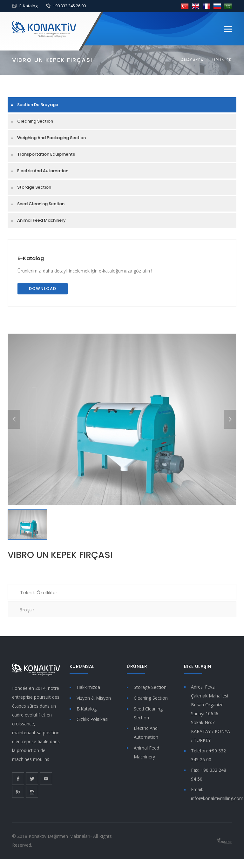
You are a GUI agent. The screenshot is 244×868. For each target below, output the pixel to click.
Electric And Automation (43, 171)
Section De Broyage (38, 105)
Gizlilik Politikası (92, 719)
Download (43, 289)
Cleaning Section (35, 121)
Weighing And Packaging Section (51, 138)
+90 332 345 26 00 (69, 6)
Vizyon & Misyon (94, 698)
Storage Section (34, 187)
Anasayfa (192, 60)
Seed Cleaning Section (41, 204)
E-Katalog (28, 6)
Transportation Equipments (46, 154)
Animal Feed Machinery (41, 220)
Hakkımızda (88, 687)
